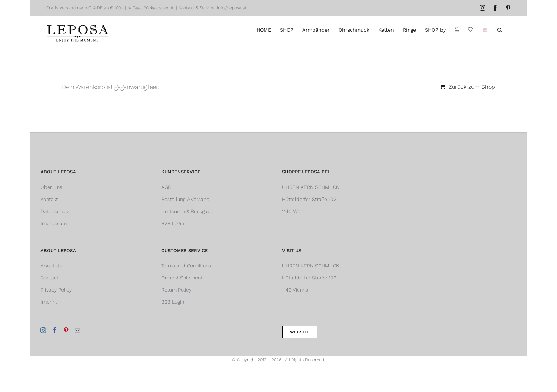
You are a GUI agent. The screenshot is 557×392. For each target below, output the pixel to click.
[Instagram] (43, 330)
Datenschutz (55, 211)
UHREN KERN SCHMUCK (311, 187)
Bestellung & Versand (185, 199)
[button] (500, 30)
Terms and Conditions (186, 266)
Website (300, 332)
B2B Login (173, 223)
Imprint (49, 302)
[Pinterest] (66, 330)
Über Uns (51, 187)
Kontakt (49, 199)
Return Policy (176, 290)
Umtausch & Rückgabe (187, 211)
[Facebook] (55, 330)
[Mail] (77, 330)
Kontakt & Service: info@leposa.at (213, 8)
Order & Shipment (182, 278)
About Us (51, 266)
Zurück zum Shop (472, 87)
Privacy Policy (56, 290)
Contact (50, 278)
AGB (166, 187)
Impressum (54, 223)
